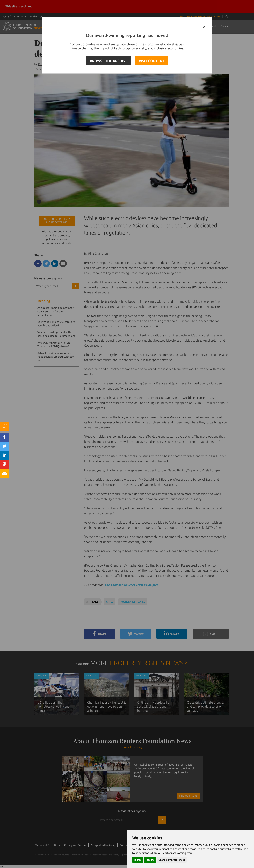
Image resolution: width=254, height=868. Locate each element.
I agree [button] (138, 860)
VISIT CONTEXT (151, 61)
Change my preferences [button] (172, 860)
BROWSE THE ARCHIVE (109, 61)
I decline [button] (150, 860)
